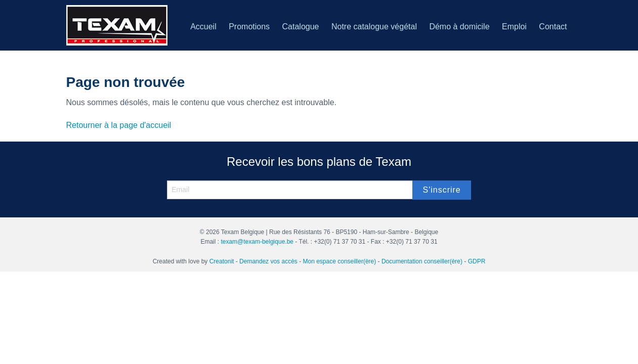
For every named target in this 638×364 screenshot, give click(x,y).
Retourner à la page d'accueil (119, 125)
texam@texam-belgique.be (257, 242)
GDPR (477, 261)
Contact (553, 27)
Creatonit (222, 261)
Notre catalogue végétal (374, 27)
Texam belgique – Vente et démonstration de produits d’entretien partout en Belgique (117, 25)
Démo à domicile (459, 27)
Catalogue (301, 27)
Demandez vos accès (268, 261)
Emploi (514, 27)
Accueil (203, 27)
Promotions (249, 27)
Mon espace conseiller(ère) (340, 261)
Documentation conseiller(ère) (422, 261)
